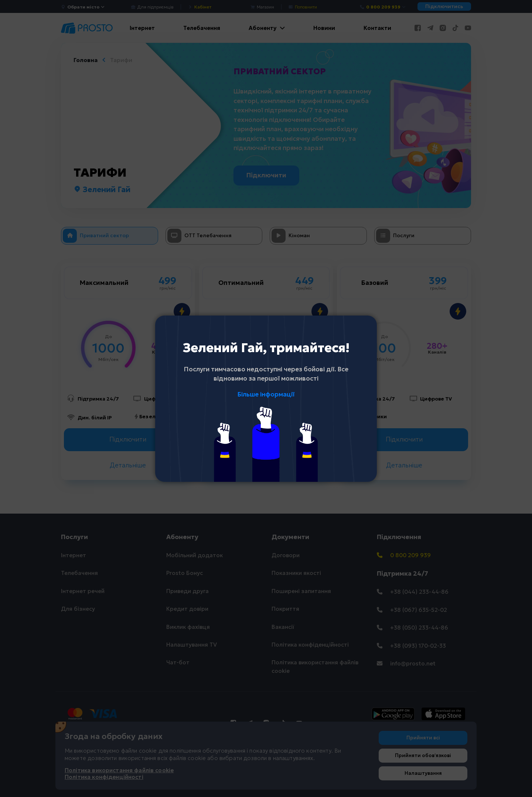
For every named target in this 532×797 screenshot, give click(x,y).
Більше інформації (266, 394)
